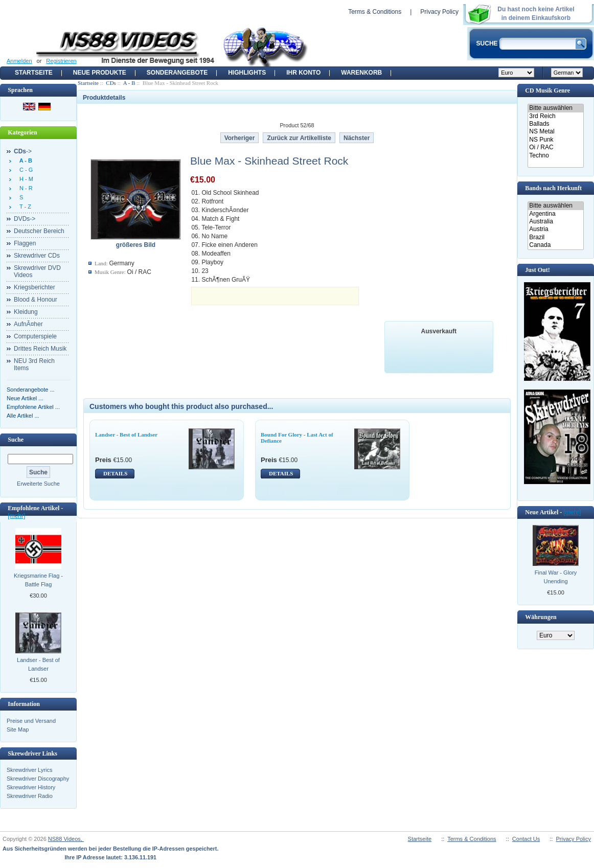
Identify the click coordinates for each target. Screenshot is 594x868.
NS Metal (555, 132)
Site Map (18, 729)
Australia (555, 222)
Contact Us (526, 839)
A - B (129, 83)
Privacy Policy (439, 12)
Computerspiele (35, 336)
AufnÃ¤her (28, 324)
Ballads (555, 124)
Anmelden (19, 61)
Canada (555, 245)
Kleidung (26, 312)
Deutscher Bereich (39, 231)
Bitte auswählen (555, 108)
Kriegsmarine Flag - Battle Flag (38, 580)
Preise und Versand (31, 721)
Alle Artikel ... (23, 416)
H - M (25, 179)
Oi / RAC (555, 147)
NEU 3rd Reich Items (34, 364)
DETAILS (115, 473)
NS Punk (555, 140)
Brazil (555, 237)
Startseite (34, 73)
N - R (25, 188)
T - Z (24, 207)
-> (23, 151)
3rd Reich (555, 116)
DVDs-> (25, 219)
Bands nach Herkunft (553, 188)
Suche (16, 440)
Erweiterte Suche (38, 484)
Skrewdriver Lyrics (29, 770)
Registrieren (61, 61)
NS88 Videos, (66, 839)
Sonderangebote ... (31, 390)
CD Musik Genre (547, 90)
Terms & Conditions (375, 12)
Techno (555, 156)
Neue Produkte (100, 73)
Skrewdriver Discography (38, 779)
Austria (555, 229)
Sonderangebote (177, 73)
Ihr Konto (303, 73)
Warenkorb (361, 73)
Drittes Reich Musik (40, 349)
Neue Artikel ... (25, 398)
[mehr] (16, 516)
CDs (111, 83)
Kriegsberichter (35, 287)
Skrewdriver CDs (37, 256)
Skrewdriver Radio (30, 796)
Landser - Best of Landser (38, 664)
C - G (25, 170)
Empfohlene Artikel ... (33, 407)
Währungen (541, 617)
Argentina (555, 214)
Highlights (247, 73)
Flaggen (25, 243)
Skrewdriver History (31, 787)
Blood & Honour (36, 300)
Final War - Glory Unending (556, 577)
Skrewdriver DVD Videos (37, 271)
